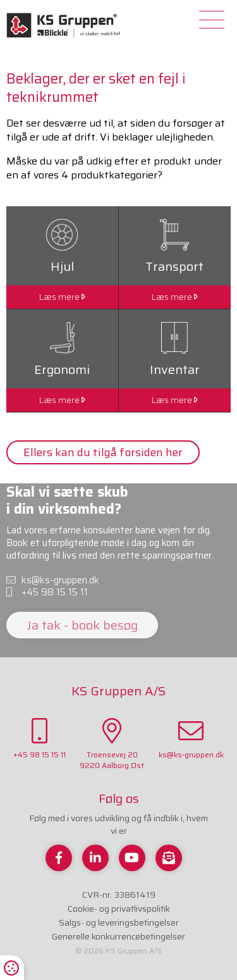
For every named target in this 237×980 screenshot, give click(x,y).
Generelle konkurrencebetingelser (118, 936)
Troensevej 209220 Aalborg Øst (112, 745)
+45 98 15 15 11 (47, 593)
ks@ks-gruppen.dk (53, 581)
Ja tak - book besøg (82, 625)
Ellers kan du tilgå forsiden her (103, 452)
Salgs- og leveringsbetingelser (119, 922)
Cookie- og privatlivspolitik (119, 909)
